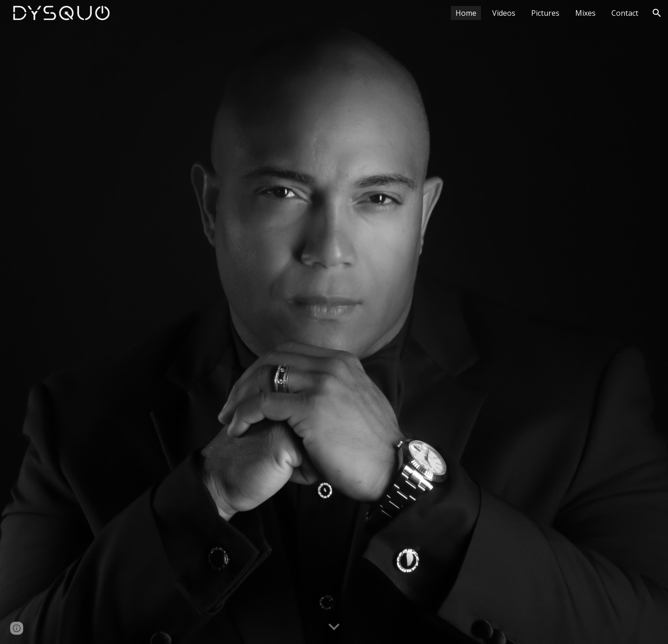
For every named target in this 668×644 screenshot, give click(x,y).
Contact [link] (625, 13)
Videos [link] (504, 13)
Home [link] (466, 13)
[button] (657, 13)
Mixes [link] (585, 13)
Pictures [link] (545, 13)
